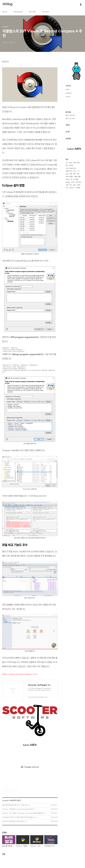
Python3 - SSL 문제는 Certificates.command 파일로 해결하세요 (23, 813)
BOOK (5, 12)
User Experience (71, 168)
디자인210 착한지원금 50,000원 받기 (14, 821)
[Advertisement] (30, 767)
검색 (76, 4)
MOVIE (72, 188)
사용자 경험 (77, 177)
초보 (78, 174)
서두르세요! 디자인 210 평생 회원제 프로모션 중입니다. (19, 817)
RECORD (32, 12)
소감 (67, 174)
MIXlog (7, 4)
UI (78, 171)
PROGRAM (18, 12)
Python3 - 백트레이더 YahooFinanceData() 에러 (18, 809)
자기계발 (77, 188)
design (68, 182)
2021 (75, 171)
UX (67, 163)
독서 (71, 185)
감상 (74, 185)
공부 (74, 163)
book (67, 89)
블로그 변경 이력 (70, 115)
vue (67, 188)
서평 (71, 174)
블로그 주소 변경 (70, 119)
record (68, 97)
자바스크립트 (69, 177)
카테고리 (68, 86)
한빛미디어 (69, 171)
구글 (67, 185)
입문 (77, 179)
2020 (73, 182)
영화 (78, 163)
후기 (67, 165)
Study (68, 179)
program (6, 800)
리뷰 (74, 174)
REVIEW (78, 182)
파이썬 (71, 165)
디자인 (78, 185)
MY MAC (46, 12)
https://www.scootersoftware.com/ (20, 674)
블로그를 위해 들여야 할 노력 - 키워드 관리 (15, 805)
